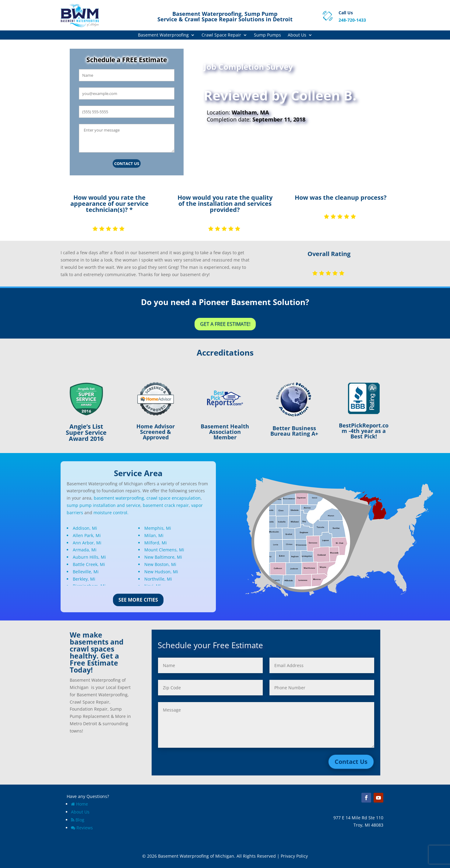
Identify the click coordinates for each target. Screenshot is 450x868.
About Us (297, 35)
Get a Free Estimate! (225, 324)
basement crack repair (166, 505)
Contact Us (127, 163)
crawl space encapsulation (174, 498)
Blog (78, 820)
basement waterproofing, (120, 498)
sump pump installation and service (104, 505)
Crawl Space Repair (221, 35)
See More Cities (138, 600)
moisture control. (111, 513)
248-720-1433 (352, 20)
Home (79, 804)
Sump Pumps (267, 35)
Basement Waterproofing (163, 35)
